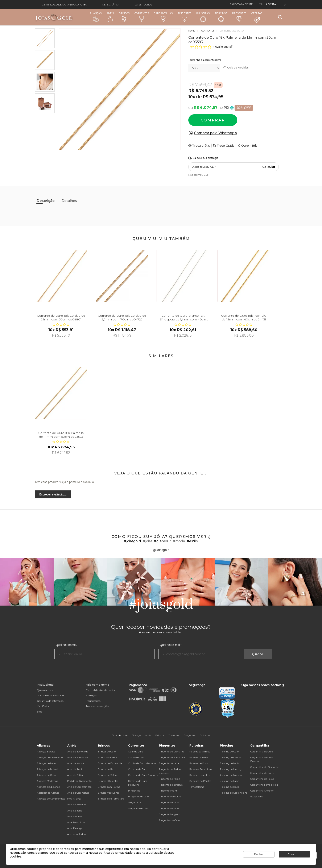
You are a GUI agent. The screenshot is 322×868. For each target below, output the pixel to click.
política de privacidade (116, 853)
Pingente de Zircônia (171, 785)
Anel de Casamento (78, 793)
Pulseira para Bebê (200, 752)
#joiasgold (133, 541)
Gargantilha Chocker (262, 791)
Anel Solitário (75, 811)
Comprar (213, 120)
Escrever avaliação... (53, 494)
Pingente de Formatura (172, 757)
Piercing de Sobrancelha (234, 793)
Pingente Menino (169, 809)
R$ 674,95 (213, 97)
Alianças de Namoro (48, 763)
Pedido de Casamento (79, 781)
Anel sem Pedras (77, 834)
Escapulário (257, 797)
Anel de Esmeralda (78, 752)
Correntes (142, 17)
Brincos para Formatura (111, 799)
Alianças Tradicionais (49, 787)
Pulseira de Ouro (198, 763)
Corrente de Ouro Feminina (143, 775)
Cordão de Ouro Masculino (143, 763)
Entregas (91, 695)
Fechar (259, 854)
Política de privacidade (50, 695)
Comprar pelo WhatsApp (215, 133)
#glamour (163, 541)
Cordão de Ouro (137, 757)
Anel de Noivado (76, 805)
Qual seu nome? (67, 645)
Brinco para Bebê (108, 757)
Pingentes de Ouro (169, 820)
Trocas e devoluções (97, 706)
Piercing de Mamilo (231, 775)
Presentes (239, 17)
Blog (40, 712)
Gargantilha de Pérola (262, 779)
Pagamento (93, 701)
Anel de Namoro (76, 763)
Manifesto (43, 706)
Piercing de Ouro (229, 752)
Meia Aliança (74, 799)
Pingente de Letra (169, 763)
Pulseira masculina (200, 775)
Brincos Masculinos (109, 793)
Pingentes (184, 17)
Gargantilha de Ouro (262, 752)
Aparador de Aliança (48, 793)
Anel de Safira (75, 775)
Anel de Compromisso (79, 787)
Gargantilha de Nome (262, 773)
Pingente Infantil (169, 791)
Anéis (110, 17)
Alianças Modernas (47, 781)
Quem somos (45, 690)
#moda (179, 541)
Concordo (294, 854)
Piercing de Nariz (230, 763)
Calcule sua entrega (203, 158)
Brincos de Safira (107, 775)
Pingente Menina (169, 802)
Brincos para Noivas (109, 787)
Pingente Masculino (170, 797)
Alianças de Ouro (46, 775)
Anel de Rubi (75, 769)
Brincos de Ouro (107, 752)
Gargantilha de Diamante (264, 767)
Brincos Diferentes (108, 781)
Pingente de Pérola (170, 779)
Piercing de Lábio (230, 781)
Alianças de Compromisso (51, 799)
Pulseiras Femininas (201, 769)
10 (192, 97)
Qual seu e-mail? (171, 645)
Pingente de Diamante (172, 752)
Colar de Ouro (136, 752)
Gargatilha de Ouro (139, 809)
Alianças (96, 17)
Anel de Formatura (78, 757)
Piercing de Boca (229, 787)
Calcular (269, 167)
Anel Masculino (76, 822)
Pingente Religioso (169, 814)
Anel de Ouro (75, 817)
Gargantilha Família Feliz (264, 785)
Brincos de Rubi (107, 769)
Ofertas (257, 17)
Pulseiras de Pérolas (200, 781)
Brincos (124, 17)
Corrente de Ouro (138, 769)
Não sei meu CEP (199, 175)
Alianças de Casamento (50, 757)
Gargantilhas (163, 17)
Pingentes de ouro (138, 797)
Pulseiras (203, 17)
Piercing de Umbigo (231, 769)
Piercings (221, 17)
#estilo (192, 541)
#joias (148, 541)
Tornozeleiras (197, 787)
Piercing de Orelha (230, 757)
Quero (258, 654)
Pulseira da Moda (199, 757)
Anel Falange (75, 828)
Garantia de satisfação (50, 701)
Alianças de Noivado (48, 769)
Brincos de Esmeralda (110, 763)
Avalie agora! (224, 47)
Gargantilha (135, 802)
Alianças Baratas (46, 752)
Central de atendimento (100, 690)
